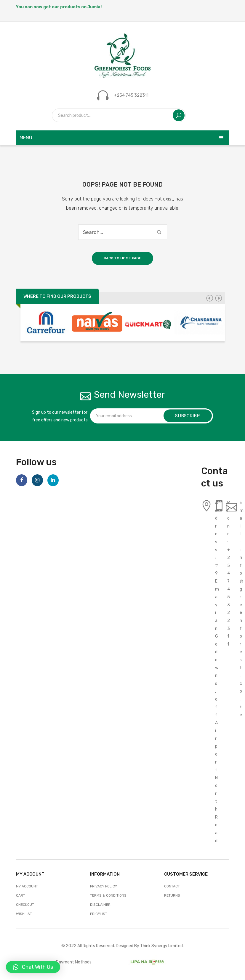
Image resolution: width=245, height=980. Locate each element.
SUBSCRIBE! (188, 416)
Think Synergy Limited (161, 946)
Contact (172, 886)
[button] (33, 967)
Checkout (25, 905)
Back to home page (122, 258)
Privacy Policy (104, 886)
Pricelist (99, 914)
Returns (172, 895)
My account (27, 886)
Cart (21, 895)
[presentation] (209, 298)
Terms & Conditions (108, 895)
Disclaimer (100, 905)
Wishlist (24, 914)
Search (179, 115)
